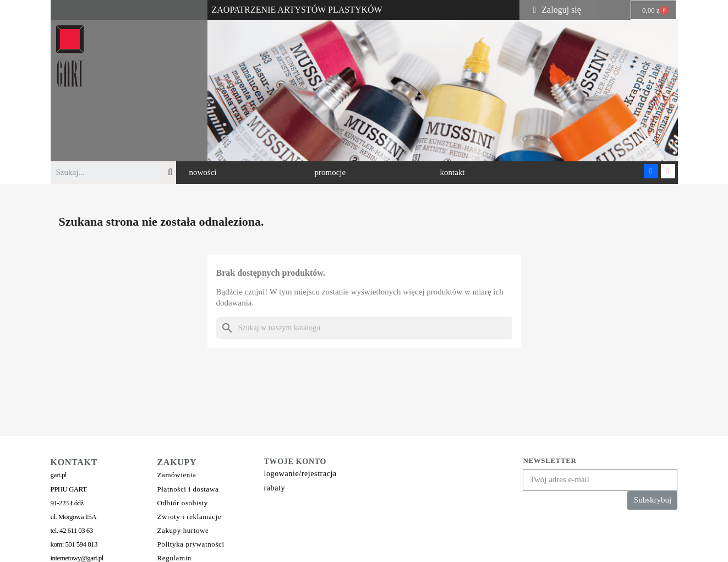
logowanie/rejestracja (300, 474)
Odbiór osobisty (183, 503)
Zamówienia (177, 475)
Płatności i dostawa (188, 489)
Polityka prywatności (191, 544)
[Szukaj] (364, 328)
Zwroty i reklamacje (190, 517)
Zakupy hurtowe (183, 530)
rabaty (275, 488)
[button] (203, 173)
